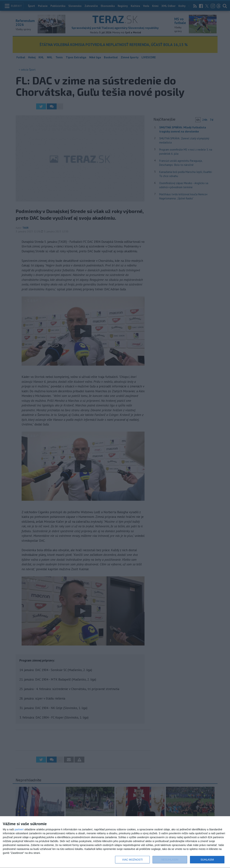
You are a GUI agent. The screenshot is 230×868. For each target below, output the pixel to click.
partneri (19, 829)
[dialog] (115, 842)
